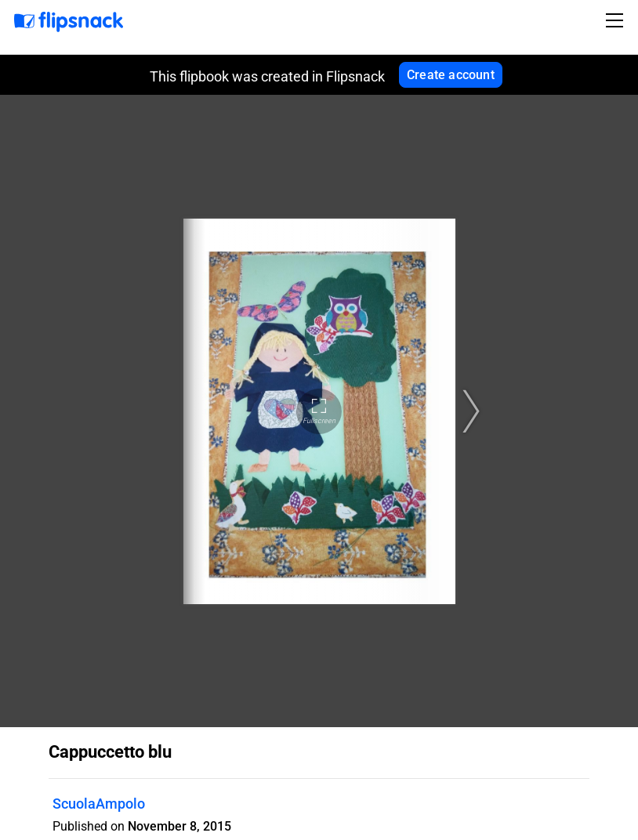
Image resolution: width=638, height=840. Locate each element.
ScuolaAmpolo (99, 804)
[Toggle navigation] (617, 20)
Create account (451, 75)
